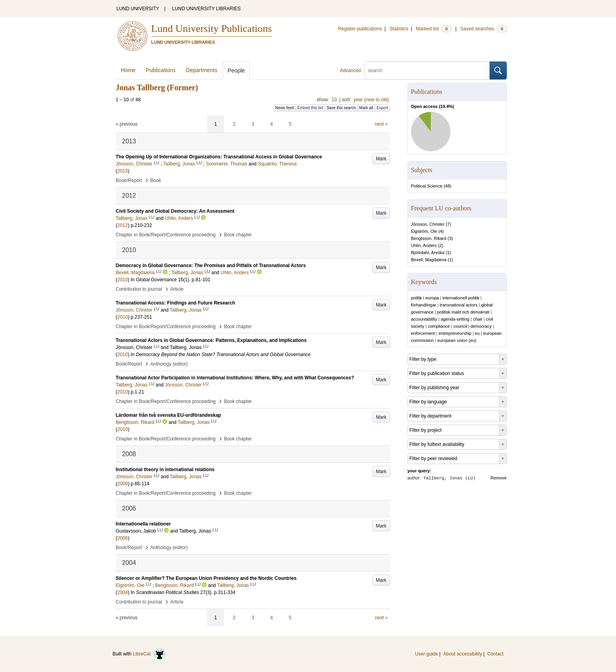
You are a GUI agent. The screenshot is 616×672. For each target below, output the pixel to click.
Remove (499, 478)
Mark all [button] (366, 108)
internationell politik (461, 298)
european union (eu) (457, 340)
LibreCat (149, 654)
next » (381, 124)
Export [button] (382, 108)
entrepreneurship (455, 333)
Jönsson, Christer (428, 224)
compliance (439, 326)
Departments (201, 70)
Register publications (360, 29)
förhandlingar (424, 305)
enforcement (423, 333)
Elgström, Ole (424, 231)
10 (334, 100)
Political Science (427, 186)
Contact (495, 654)
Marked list (433, 29)
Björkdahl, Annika (428, 252)
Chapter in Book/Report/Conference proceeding (166, 235)
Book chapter (238, 235)
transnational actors (459, 305)
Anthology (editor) (169, 364)
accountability (424, 319)
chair (478, 319)
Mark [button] (381, 159)
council (460, 326)
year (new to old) (371, 100)
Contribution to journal (139, 289)
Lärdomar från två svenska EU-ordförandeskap (168, 415)
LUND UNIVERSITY (138, 9)
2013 (123, 171)
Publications (161, 70)
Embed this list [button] (310, 108)
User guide (426, 654)
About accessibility (462, 654)
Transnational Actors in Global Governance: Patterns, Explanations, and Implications (211, 340)
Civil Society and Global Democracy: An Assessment (175, 211)
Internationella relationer (143, 524)
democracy (481, 326)
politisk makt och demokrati (463, 312)
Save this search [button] (341, 108)
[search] (427, 71)
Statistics (399, 29)
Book (155, 180)
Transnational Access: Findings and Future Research (176, 303)
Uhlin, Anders (424, 245)
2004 (123, 592)
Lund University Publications (212, 29)
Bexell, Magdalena (429, 260)
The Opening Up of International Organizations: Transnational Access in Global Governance (219, 157)
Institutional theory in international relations (165, 470)
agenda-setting (455, 319)
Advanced (350, 71)
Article (177, 289)
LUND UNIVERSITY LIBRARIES (207, 9)
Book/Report (129, 180)
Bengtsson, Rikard (429, 238)
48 (447, 186)
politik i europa (425, 298)
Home (128, 70)
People (236, 71)
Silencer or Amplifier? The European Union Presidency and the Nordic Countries (206, 578)
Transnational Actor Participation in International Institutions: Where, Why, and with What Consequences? (235, 378)
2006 (123, 538)
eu (477, 333)
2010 (123, 280)
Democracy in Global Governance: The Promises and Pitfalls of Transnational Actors (211, 265)
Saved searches (484, 29)
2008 (123, 484)
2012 (123, 225)
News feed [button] (284, 108)
